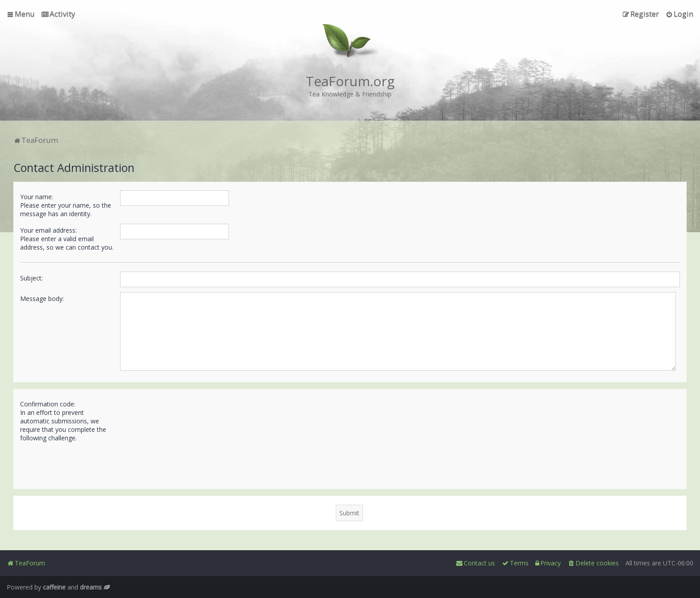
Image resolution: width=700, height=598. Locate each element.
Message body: (42, 299)
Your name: (37, 197)
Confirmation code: (48, 404)
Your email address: (48, 230)
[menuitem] (58, 14)
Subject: (31, 278)
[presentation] (188, 462)
